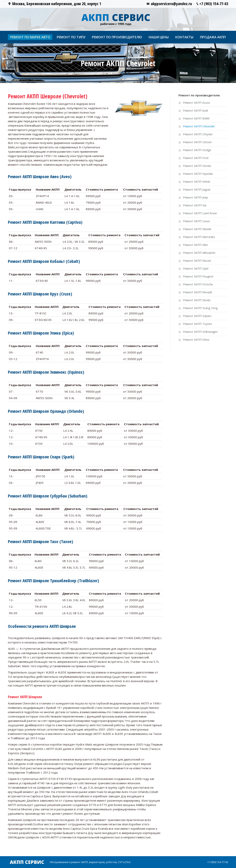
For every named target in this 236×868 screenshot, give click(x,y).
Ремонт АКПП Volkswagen (200, 332)
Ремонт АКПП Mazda (197, 229)
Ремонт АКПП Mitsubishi (199, 253)
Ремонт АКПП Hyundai (198, 174)
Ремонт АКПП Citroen (197, 142)
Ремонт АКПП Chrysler (198, 134)
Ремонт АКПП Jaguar (197, 189)
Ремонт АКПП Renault (198, 292)
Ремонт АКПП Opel (196, 268)
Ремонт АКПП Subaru (197, 316)
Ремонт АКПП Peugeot (198, 276)
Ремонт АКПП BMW (196, 118)
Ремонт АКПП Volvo (196, 340)
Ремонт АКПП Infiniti (197, 182)
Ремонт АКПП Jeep (195, 197)
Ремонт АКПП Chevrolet (199, 126)
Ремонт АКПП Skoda (197, 300)
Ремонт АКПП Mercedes (199, 237)
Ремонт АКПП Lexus (196, 221)
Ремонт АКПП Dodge (197, 150)
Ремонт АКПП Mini (195, 245)
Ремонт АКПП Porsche (198, 284)
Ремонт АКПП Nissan (197, 261)
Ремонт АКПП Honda (197, 166)
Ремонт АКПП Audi (195, 110)
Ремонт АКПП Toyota (197, 324)
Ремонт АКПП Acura (196, 103)
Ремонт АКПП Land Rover (200, 213)
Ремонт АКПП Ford (196, 158)
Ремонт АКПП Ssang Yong (200, 308)
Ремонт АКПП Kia (195, 205)
